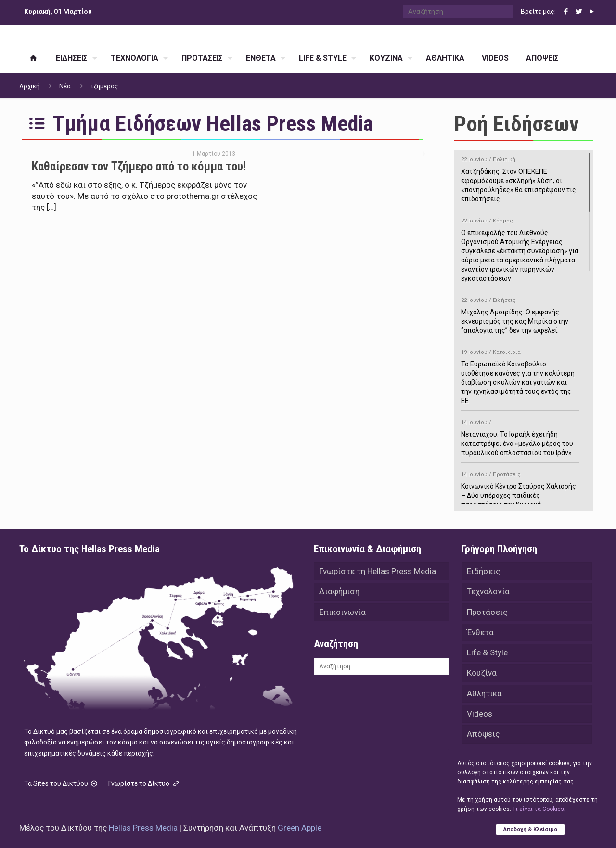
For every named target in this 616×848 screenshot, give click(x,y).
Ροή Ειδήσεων (516, 124)
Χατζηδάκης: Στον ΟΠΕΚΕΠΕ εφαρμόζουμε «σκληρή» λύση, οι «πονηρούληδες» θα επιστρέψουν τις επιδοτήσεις (520, 178)
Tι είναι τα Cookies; (539, 808)
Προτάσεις (487, 614)
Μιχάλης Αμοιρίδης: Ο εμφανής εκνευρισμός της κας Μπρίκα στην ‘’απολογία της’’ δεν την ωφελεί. (520, 314)
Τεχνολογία (488, 593)
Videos (480, 720)
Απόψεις (483, 741)
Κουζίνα (482, 678)
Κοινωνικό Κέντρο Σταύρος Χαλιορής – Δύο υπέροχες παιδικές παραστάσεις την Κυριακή (520, 488)
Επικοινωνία (342, 614)
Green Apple (300, 828)
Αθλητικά (484, 699)
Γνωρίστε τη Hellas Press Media (378, 572)
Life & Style (487, 656)
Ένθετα (480, 635)
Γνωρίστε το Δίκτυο (144, 783)
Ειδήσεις (483, 572)
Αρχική (29, 86)
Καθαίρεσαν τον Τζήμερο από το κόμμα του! (139, 166)
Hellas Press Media (143, 828)
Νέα (65, 86)
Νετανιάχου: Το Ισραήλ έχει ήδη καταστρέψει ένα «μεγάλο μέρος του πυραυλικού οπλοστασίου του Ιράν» (520, 436)
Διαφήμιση (339, 593)
